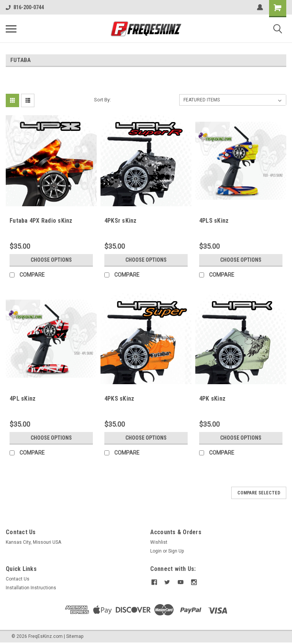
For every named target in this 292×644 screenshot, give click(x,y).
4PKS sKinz (119, 399)
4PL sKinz (23, 399)
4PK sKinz (212, 399)
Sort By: (102, 100)
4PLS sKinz (214, 221)
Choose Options (51, 260)
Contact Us (18, 579)
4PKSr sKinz (121, 221)
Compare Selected (259, 493)
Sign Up (176, 551)
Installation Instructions (31, 588)
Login (156, 551)
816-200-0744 (25, 7)
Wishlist (159, 542)
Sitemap (75, 636)
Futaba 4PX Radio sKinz (41, 221)
